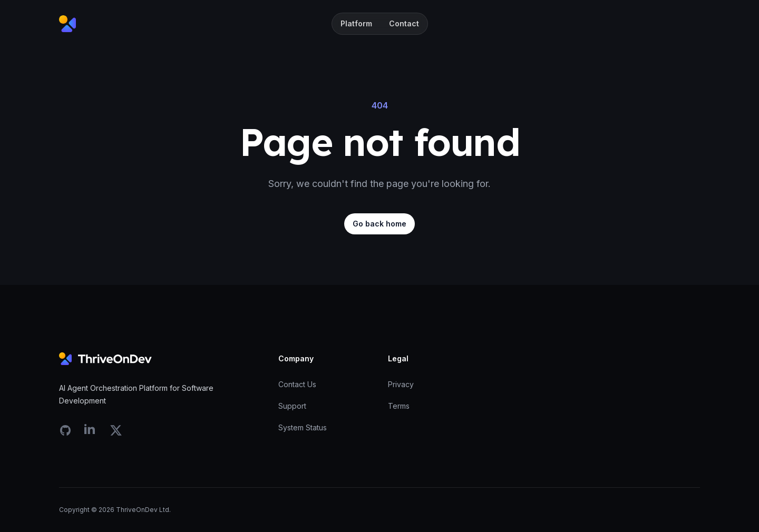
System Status (303, 427)
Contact (404, 23)
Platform (356, 23)
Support (292, 406)
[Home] (67, 24)
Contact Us (297, 384)
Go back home (379, 224)
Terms (399, 406)
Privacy (401, 384)
